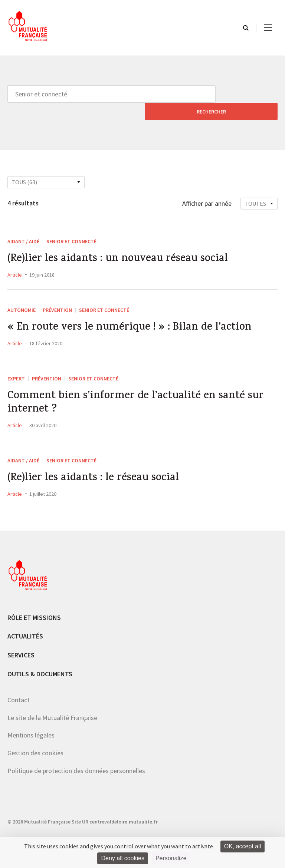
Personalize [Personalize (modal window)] (171, 858)
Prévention (57, 294)
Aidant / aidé (23, 224)
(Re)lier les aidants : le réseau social (96, 467)
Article (15, 259)
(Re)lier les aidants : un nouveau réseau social (122, 242)
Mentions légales (31, 725)
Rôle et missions (34, 607)
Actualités (25, 626)
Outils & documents (40, 663)
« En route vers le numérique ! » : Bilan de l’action (134, 312)
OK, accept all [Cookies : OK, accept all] (243, 846)
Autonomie (22, 294)
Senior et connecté (71, 224)
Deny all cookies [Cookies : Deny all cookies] (123, 858)
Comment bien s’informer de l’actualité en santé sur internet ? (140, 390)
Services (21, 644)
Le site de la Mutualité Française (52, 707)
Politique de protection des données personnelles (76, 760)
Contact (19, 689)
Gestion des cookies (35, 742)
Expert (16, 364)
